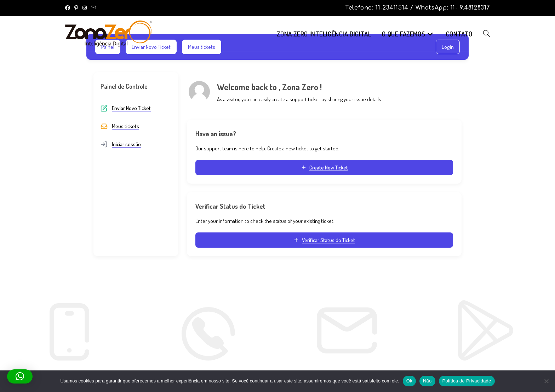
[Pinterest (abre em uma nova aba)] (76, 8)
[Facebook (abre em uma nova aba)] (69, 8)
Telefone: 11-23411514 (378, 8)
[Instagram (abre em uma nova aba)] (85, 8)
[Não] (546, 381)
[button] (20, 376)
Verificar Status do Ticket (324, 240)
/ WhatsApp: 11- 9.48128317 (450, 8)
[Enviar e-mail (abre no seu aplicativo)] (93, 8)
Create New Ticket (324, 168)
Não (427, 381)
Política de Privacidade (467, 381)
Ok (409, 381)
